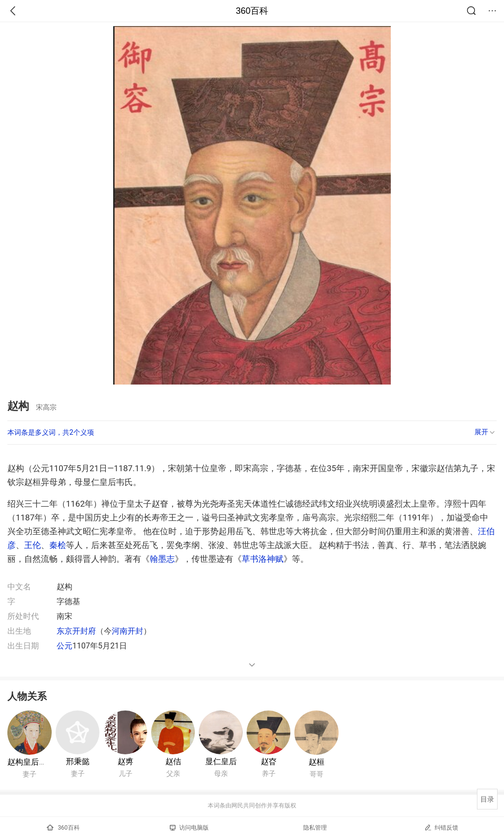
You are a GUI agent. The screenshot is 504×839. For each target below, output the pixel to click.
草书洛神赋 (263, 559)
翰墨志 (162, 559)
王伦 (32, 545)
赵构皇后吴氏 (31, 762)
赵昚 (269, 761)
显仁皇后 (221, 761)
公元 (64, 646)
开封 (135, 631)
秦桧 (58, 545)
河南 (120, 631)
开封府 (84, 631)
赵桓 (316, 762)
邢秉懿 (78, 761)
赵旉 (126, 761)
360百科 (252, 11)
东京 (64, 631)
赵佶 (173, 761)
